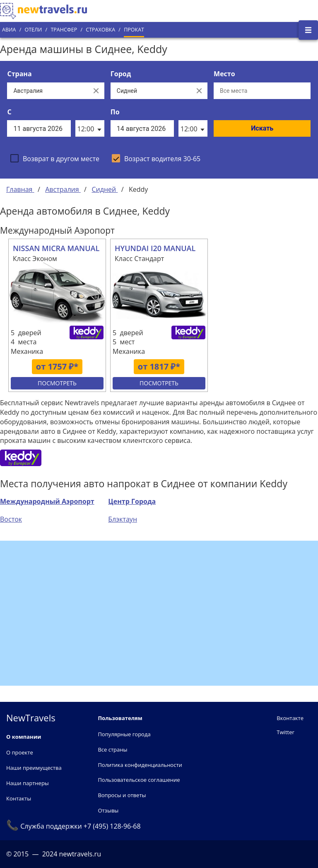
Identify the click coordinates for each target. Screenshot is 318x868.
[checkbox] (55, 158)
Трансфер (64, 30)
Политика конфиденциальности (140, 765)
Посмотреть (57, 383)
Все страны (112, 750)
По (115, 112)
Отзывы (108, 810)
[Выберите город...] (151, 91)
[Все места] (262, 91)
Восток (11, 519)
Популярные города (124, 734)
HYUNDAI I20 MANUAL (155, 248)
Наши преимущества (34, 768)
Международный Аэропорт (47, 501)
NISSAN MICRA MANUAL (56, 248)
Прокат (134, 30)
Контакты (19, 798)
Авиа (9, 30)
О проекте (20, 752)
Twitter (285, 732)
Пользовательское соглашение (139, 780)
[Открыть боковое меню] (308, 30)
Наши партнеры (28, 783)
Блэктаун (123, 519)
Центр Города (132, 501)
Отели (33, 30)
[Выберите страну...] (47, 91)
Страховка (100, 30)
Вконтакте (290, 718)
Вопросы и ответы (122, 795)
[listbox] (90, 128)
